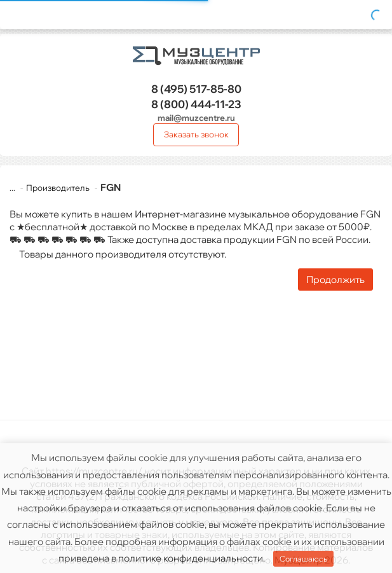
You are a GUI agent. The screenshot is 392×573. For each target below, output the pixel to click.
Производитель (50, 188)
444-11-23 (196, 104)
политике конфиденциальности (191, 558)
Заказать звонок (196, 134)
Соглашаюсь (303, 559)
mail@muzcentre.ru (196, 118)
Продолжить (335, 280)
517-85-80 (196, 89)
